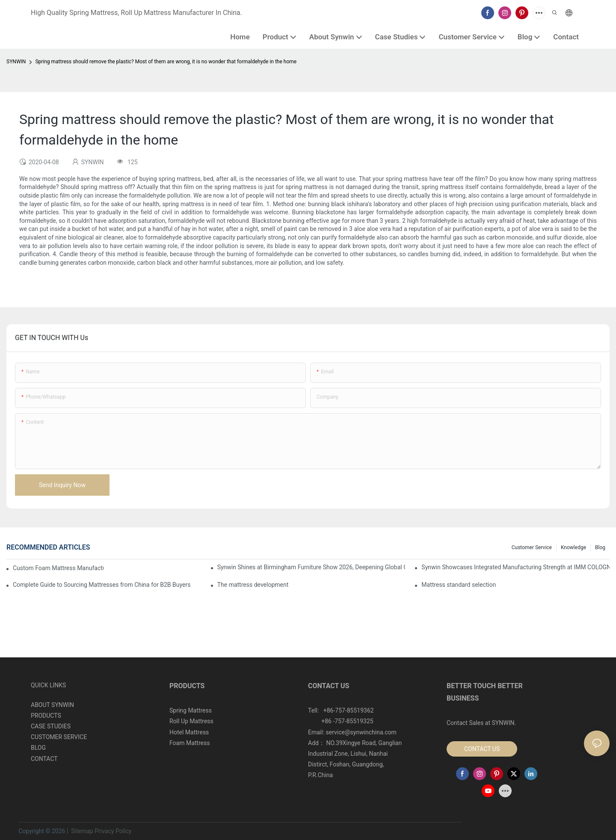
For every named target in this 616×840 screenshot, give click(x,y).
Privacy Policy (113, 831)
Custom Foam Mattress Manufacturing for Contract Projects (58, 568)
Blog (600, 547)
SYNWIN (16, 62)
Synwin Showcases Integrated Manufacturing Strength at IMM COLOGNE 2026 (515, 567)
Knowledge (573, 547)
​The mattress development (253, 585)
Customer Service (532, 547)
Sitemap (81, 831)
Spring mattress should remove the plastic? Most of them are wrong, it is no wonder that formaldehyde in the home (166, 62)
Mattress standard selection (459, 585)
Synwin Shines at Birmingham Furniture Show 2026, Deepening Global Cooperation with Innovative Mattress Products (311, 567)
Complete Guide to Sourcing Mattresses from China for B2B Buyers (102, 585)
